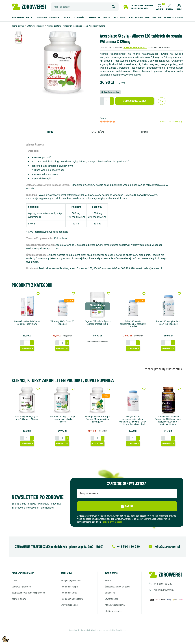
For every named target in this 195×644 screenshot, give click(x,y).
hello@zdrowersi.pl (164, 590)
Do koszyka (27, 348)
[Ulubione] (160, 6)
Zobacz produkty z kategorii (164, 369)
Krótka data (136, 17)
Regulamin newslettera (72, 599)
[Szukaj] (85, 7)
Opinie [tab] (145, 132)
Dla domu (120, 17)
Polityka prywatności (71, 581)
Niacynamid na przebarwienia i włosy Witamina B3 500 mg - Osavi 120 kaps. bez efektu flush (133, 420)
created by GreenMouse (116, 630)
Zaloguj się (110, 593)
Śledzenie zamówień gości (117, 587)
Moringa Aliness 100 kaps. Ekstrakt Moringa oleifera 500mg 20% (98, 419)
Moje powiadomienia (115, 605)
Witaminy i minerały (48, 17)
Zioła (67, 17)
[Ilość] (107, 101)
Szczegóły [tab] (97, 132)
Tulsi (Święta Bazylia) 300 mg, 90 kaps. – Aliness (27, 418)
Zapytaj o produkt (110, 92)
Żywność (80, 17)
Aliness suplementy (135, 47)
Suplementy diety (22, 17)
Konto (108, 581)
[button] (170, 6)
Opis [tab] (50, 132)
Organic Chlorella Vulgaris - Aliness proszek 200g (98, 323)
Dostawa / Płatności (164, 17)
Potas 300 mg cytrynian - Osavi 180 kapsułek (168, 323)
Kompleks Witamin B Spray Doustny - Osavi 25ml (27, 323)
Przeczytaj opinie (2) (171, 122)
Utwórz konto (111, 599)
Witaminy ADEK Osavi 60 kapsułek (62, 323)
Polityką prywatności (112, 522)
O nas (180, 17)
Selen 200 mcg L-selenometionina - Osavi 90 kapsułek (133, 324)
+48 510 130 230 (163, 584)
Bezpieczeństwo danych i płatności (28, 593)
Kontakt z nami (19, 599)
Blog (148, 17)
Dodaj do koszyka (135, 101)
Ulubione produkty (114, 611)
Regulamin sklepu (69, 587)
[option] (21, 37)
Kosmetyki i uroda (100, 17)
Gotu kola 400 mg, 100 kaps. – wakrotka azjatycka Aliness (62, 419)
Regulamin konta (69, 593)
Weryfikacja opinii (69, 605)
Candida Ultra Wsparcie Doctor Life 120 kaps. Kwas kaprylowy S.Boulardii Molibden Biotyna (168, 420)
